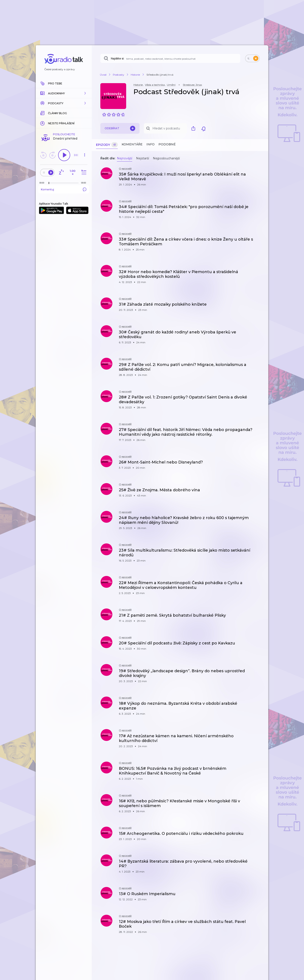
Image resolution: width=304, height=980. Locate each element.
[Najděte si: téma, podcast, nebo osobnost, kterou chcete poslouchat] (170, 58)
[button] (64, 93)
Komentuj (64, 189)
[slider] (49, 183)
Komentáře (132, 144)
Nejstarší (143, 158)
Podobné (167, 144)
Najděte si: (118, 58)
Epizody (107, 145)
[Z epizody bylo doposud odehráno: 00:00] (43, 183)
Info (150, 144)
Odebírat (120, 128)
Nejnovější (125, 158)
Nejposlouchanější (166, 158)
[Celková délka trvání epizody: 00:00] (85, 183)
